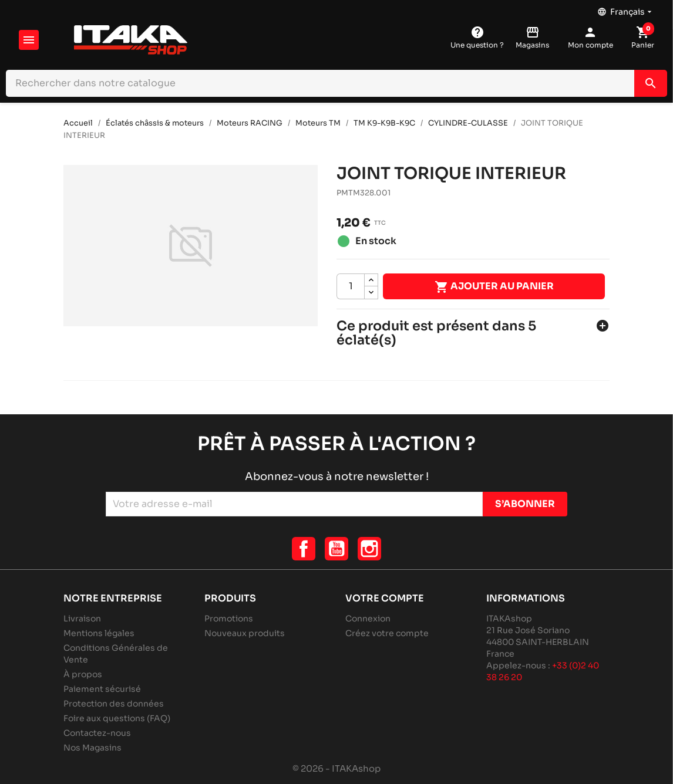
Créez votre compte (387, 633)
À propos (83, 674)
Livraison (82, 619)
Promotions (229, 619)
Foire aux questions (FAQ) (117, 718)
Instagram (369, 549)
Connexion (368, 619)
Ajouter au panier (494, 287)
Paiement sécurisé (102, 689)
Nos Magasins (92, 748)
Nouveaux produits (245, 633)
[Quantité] (351, 286)
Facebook (304, 549)
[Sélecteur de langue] (626, 9)
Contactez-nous (97, 733)
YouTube (337, 549)
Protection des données (114, 704)
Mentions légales (99, 633)
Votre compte (385, 598)
